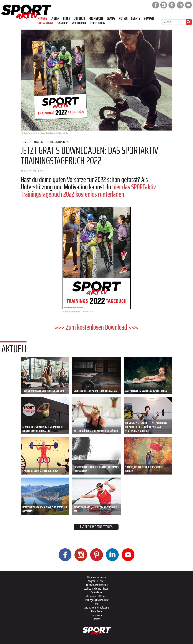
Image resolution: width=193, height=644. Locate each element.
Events (136, 18)
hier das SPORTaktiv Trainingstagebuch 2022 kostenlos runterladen (88, 190)
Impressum (97, 615)
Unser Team (96, 611)
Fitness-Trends (97, 23)
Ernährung (62, 23)
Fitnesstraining (45, 23)
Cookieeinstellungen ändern (97, 589)
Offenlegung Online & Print (97, 600)
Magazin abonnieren (97, 577)
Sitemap (96, 619)
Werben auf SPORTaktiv (96, 596)
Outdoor (79, 18)
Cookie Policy (97, 592)
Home (25, 142)
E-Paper (149, 18)
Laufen (55, 18)
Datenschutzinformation (97, 585)
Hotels (123, 18)
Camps (111, 18)
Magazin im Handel (96, 581)
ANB (96, 604)
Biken (67, 18)
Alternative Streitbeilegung (97, 607)
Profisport (96, 18)
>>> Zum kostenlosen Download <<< (97, 327)
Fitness (42, 18)
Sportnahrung (79, 23)
